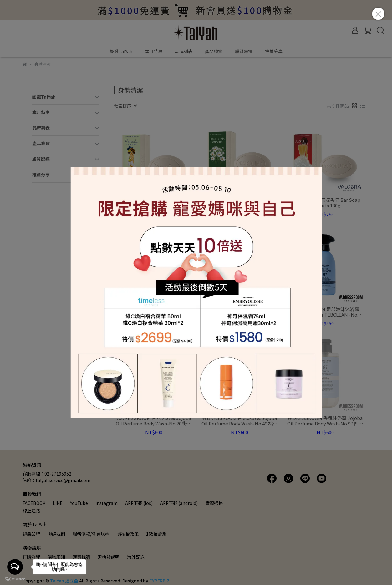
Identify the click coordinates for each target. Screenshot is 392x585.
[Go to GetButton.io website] (15, 579)
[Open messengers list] (15, 567)
